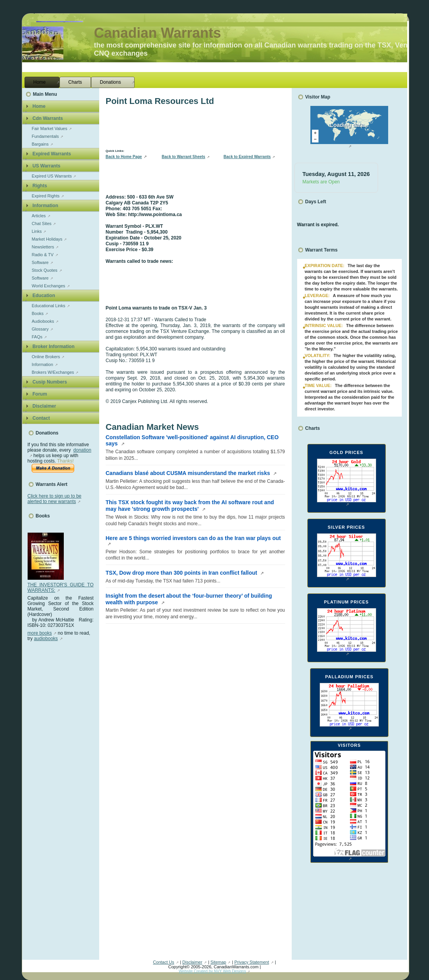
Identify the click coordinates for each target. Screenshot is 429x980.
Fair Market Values (50, 128)
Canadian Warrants (158, 33)
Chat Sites (42, 223)
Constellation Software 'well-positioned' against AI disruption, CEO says (192, 441)
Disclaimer (192, 962)
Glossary (40, 329)
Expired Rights (46, 196)
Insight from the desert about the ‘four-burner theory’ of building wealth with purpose (189, 599)
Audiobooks (43, 321)
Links (37, 231)
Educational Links (49, 306)
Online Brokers (46, 357)
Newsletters (43, 247)
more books (40, 633)
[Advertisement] (59, 758)
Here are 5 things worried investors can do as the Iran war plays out (193, 538)
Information (43, 364)
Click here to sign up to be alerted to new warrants (55, 499)
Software (40, 262)
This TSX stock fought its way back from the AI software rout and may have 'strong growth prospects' (190, 506)
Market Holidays (47, 239)
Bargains (40, 144)
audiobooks (46, 639)
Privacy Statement (251, 962)
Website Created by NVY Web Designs (213, 971)
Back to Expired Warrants (247, 157)
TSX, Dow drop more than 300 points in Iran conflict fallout (182, 573)
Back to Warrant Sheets (184, 157)
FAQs (37, 337)
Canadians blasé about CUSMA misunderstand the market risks (189, 473)
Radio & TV (43, 255)
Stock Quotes (45, 270)
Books (38, 313)
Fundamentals (46, 136)
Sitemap (218, 962)
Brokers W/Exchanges (53, 372)
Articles (39, 216)
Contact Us (163, 962)
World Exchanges (49, 286)
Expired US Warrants (52, 176)
